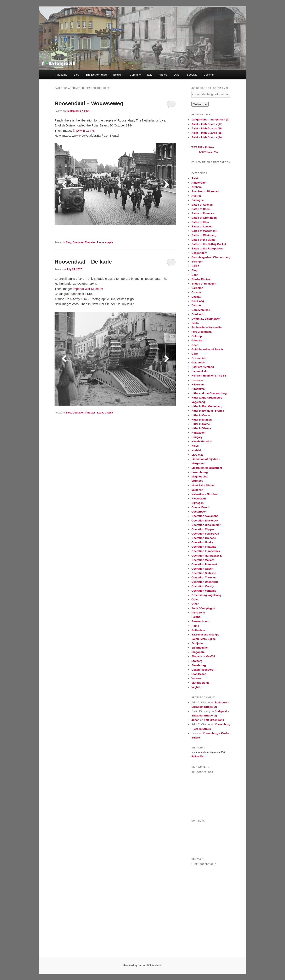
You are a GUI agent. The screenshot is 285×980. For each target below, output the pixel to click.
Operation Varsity (203, 586)
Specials (192, 75)
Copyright (209, 75)
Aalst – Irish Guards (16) (207, 128)
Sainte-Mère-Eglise (203, 639)
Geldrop (197, 336)
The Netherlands (96, 75)
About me (61, 75)
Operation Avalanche (205, 516)
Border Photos (201, 279)
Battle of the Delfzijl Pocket (209, 244)
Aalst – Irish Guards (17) (207, 124)
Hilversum (198, 385)
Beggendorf (199, 253)
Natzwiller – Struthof (205, 494)
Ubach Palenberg (202, 670)
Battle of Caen (200, 209)
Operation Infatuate (204, 547)
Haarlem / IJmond (203, 367)
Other (177, 75)
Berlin (195, 266)
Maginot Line (200, 477)
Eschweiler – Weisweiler (207, 327)
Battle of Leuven (202, 226)
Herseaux (198, 380)
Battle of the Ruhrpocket (207, 248)
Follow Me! (198, 757)
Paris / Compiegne (203, 608)
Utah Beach (199, 674)
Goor (195, 354)
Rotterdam (198, 630)
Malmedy (197, 481)
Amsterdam (199, 183)
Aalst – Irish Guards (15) (207, 133)
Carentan (197, 288)
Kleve (195, 446)
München (197, 490)
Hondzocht (198, 433)
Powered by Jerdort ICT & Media (142, 965)
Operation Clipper (203, 529)
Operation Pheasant (204, 564)
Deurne (196, 305)
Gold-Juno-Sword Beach (207, 349)
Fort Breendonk (202, 332)
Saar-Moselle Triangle (205, 635)
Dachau (196, 297)
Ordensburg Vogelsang (206, 595)
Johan (195, 720)
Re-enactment (200, 621)
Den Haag (198, 301)
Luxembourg (200, 472)
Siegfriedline (200, 648)
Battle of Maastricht (204, 231)
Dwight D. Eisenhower (206, 319)
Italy (150, 75)
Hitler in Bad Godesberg (207, 406)
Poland (196, 617)
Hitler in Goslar (201, 415)
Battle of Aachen (202, 205)
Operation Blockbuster (206, 525)
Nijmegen (198, 503)
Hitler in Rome (201, 424)
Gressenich (199, 358)
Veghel (196, 687)
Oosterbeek (199, 512)
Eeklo (195, 323)
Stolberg (197, 661)
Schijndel (197, 643)
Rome (195, 626)
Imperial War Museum (88, 289)
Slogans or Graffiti (203, 656)
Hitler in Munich (202, 420)
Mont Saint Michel (203, 485)
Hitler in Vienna (201, 428)
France (163, 75)
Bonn (195, 275)
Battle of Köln (200, 222)
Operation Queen (202, 569)
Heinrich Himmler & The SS (209, 376)
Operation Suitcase (204, 573)
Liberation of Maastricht (207, 468)
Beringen (197, 262)
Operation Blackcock (205, 521)
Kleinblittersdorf (202, 441)
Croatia (196, 292)
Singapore (198, 652)
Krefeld (196, 450)
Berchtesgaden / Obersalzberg (211, 257)
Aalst (195, 178)
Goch (195, 345)
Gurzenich (198, 362)
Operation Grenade (204, 538)
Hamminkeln (199, 371)
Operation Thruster (84, 242)
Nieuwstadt (199, 499)
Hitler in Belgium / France (208, 411)
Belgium (118, 75)
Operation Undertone (205, 582)
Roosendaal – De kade (83, 262)
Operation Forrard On (205, 534)
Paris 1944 (198, 613)
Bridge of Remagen (204, 284)
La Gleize (197, 455)
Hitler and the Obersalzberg (209, 393)
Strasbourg (199, 665)
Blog (76, 75)
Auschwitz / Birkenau (205, 191)
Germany (135, 75)
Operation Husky (202, 542)
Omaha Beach (200, 507)
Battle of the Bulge (203, 240)
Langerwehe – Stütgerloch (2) (210, 120)
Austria (196, 196)
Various (196, 678)
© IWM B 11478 (84, 131)
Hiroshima (198, 389)
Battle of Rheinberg (204, 235)
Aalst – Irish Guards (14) (207, 137)
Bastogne (198, 200)
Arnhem (197, 187)
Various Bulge (200, 683)
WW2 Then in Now (203, 147)
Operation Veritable (204, 591)
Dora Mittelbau (201, 310)
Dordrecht (198, 314)
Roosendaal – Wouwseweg (89, 103)
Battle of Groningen (204, 218)
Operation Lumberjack (206, 551)
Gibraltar (197, 340)
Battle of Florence (203, 213)
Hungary (197, 437)
